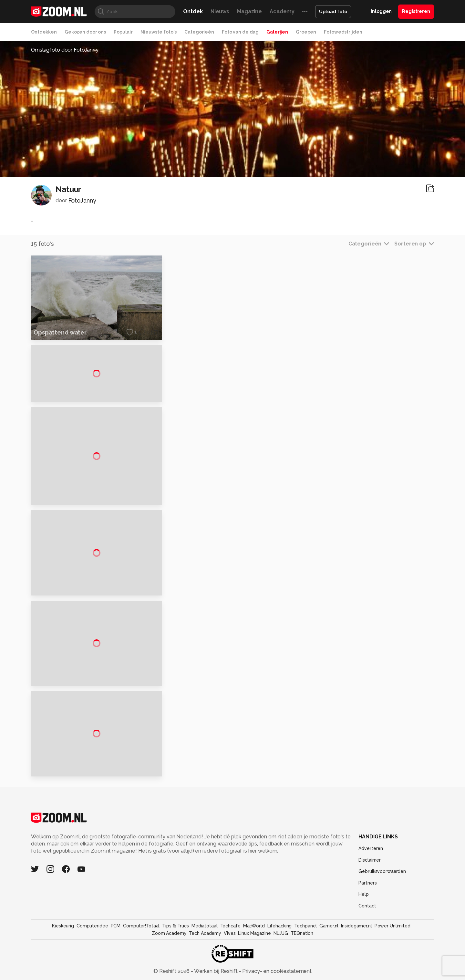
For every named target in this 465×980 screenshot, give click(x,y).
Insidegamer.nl (356, 956)
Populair (123, 32)
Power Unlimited (393, 956)
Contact (367, 936)
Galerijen (277, 32)
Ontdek (193, 11)
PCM (116, 956)
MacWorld (254, 956)
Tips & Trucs (176, 956)
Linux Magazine (254, 964)
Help (364, 925)
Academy (282, 11)
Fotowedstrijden (343, 32)
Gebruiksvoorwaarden (382, 902)
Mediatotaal (205, 956)
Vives (230, 964)
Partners (367, 913)
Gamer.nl (329, 956)
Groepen (306, 32)
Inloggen (381, 11)
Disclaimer (370, 890)
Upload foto (333, 12)
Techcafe (230, 956)
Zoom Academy (169, 964)
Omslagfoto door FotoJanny (65, 50)
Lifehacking (280, 956)
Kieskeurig (63, 956)
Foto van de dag (240, 32)
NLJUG (281, 964)
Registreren (416, 11)
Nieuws (220, 11)
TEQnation (302, 964)
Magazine (249, 11)
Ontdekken (44, 32)
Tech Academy (205, 964)
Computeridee (92, 956)
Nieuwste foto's (159, 32)
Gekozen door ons (85, 32)
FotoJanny (82, 200)
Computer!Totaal (141, 956)
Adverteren (371, 879)
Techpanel (305, 956)
